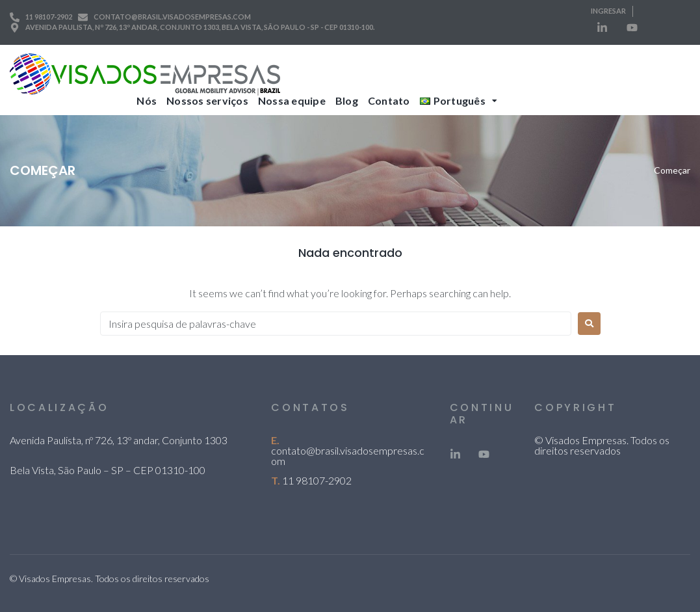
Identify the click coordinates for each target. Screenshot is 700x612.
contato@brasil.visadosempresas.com (348, 456)
